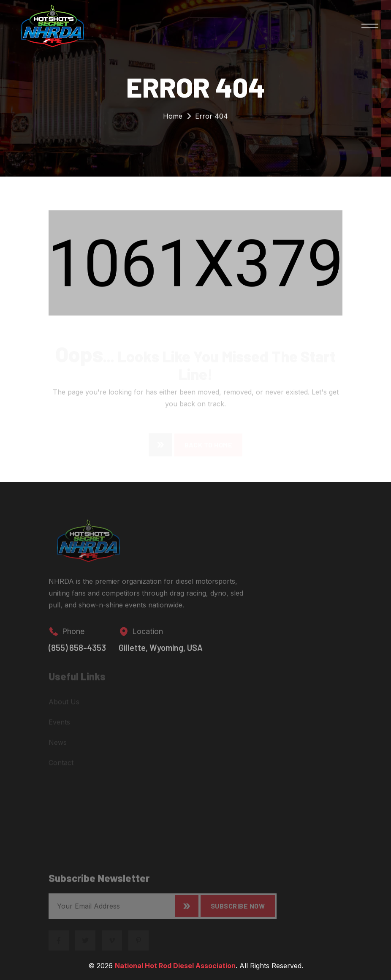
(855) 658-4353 (77, 652)
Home (173, 118)
